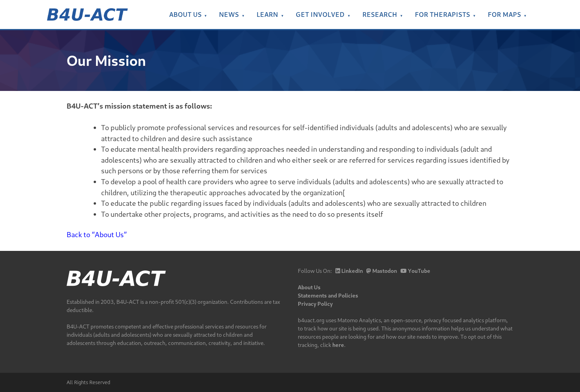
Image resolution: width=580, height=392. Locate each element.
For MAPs (505, 14)
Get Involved (320, 14)
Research (380, 14)
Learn (267, 14)
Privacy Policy (315, 304)
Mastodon (382, 271)
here (338, 345)
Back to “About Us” (97, 234)
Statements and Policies (328, 295)
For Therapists (443, 14)
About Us (186, 14)
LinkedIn (349, 271)
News (229, 14)
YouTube (415, 271)
